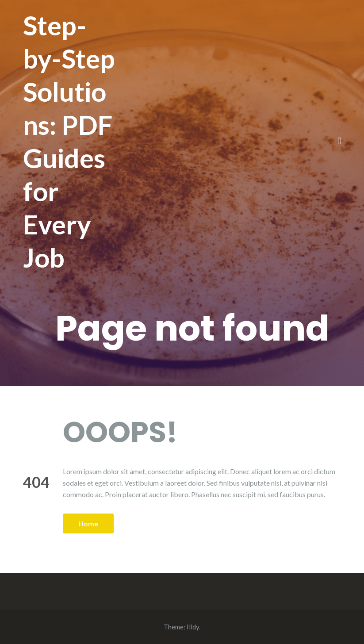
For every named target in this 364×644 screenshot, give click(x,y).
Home (88, 523)
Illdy (193, 627)
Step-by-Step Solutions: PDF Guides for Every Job (69, 141)
